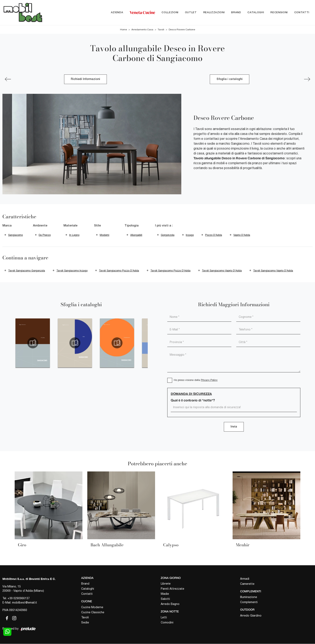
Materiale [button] (71, 226)
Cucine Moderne (92, 607)
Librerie (166, 584)
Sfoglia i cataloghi (230, 79)
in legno (74, 235)
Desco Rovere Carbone (182, 30)
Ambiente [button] (40, 226)
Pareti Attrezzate (172, 589)
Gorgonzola (168, 235)
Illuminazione (249, 597)
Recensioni (279, 13)
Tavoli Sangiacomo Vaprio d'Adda (222, 271)
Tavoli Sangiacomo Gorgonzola (27, 271)
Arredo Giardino (251, 616)
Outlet (191, 13)
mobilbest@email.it (25, 602)
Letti (164, 617)
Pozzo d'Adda (214, 235)
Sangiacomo (15, 235)
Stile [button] (97, 226)
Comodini (167, 622)
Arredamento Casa (142, 30)
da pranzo (45, 235)
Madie (165, 594)
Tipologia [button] (132, 226)
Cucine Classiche (93, 612)
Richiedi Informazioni (85, 79)
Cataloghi (256, 13)
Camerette (247, 584)
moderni (104, 235)
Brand (236, 13)
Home (124, 30)
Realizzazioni (214, 13)
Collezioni (170, 13)
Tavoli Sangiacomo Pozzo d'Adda (119, 271)
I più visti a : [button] (164, 226)
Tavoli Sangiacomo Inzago (72, 271)
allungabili (136, 235)
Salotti (165, 599)
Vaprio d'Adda (242, 235)
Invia (234, 427)
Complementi (249, 602)
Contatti (302, 13)
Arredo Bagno (170, 604)
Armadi (245, 579)
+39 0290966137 (19, 598)
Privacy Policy (209, 380)
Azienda (117, 13)
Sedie (85, 622)
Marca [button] (7, 226)
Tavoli (161, 30)
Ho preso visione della (196, 380)
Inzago (190, 235)
